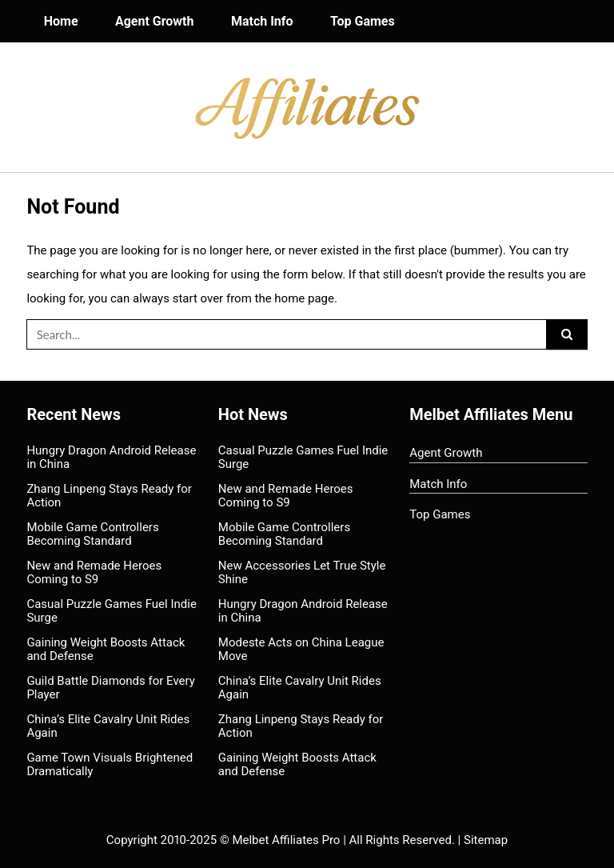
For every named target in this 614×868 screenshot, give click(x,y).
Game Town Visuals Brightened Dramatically (110, 764)
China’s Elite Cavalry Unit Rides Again (108, 726)
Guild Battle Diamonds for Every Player (111, 688)
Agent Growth (155, 21)
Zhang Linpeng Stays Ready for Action (109, 496)
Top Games (363, 21)
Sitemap (486, 840)
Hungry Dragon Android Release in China (111, 457)
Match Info (262, 21)
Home (61, 21)
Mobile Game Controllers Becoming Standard (92, 534)
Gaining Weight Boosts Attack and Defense (106, 649)
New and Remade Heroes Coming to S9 (94, 572)
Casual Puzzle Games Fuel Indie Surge (112, 611)
